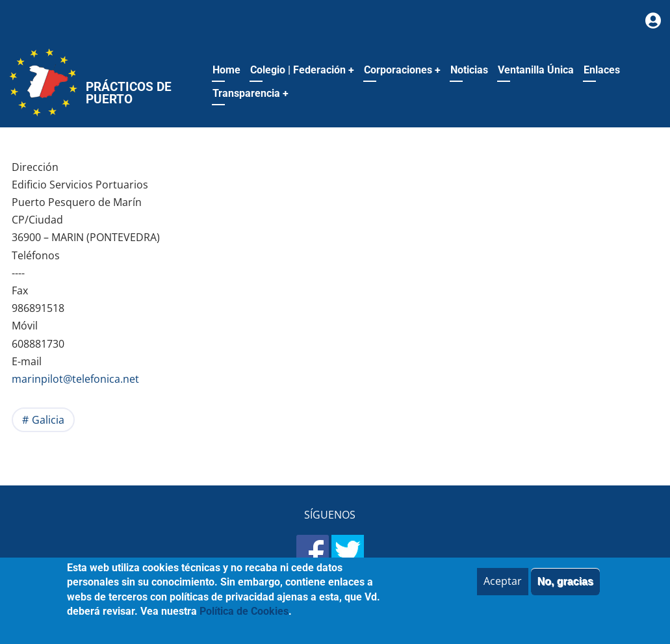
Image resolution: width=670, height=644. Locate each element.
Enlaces (602, 70)
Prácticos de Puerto (129, 93)
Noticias (469, 70)
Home (226, 70)
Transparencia (251, 93)
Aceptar (503, 589)
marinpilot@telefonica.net (75, 379)
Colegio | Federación (302, 70)
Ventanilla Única (536, 70)
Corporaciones (402, 70)
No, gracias (565, 589)
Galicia (48, 420)
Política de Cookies (244, 619)
